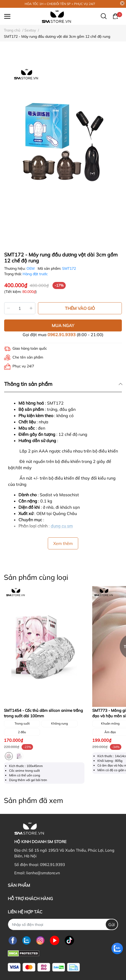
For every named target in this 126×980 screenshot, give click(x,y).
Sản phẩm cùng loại (36, 577)
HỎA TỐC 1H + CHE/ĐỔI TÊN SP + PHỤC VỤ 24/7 (60, 4)
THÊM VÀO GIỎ (80, 308)
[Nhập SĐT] (63, 924)
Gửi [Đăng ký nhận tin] (112, 925)
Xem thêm (63, 543)
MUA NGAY (63, 325)
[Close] (122, 3)
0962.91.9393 (62, 335)
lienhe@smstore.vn (43, 873)
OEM (31, 268)
